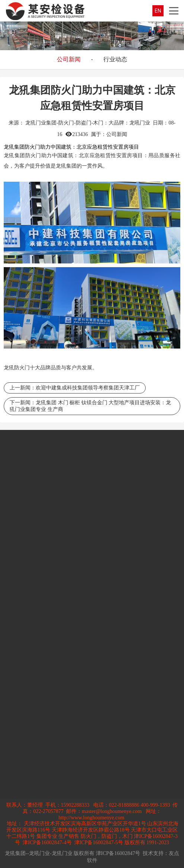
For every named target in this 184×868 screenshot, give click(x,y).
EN (158, 11)
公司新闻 (69, 59)
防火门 (33, 156)
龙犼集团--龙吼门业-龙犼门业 (39, 853)
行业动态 (115, 59)
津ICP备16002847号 (118, 853)
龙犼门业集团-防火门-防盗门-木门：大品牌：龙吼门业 (88, 123)
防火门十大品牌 (32, 368)
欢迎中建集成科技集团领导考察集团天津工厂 (88, 388)
